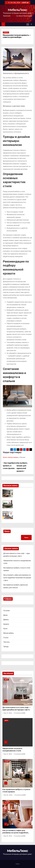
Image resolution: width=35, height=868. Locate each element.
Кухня (5, 629)
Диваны (6, 620)
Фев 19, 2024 (8, 836)
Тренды (6, 647)
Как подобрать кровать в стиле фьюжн (10, 466)
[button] (32, 24)
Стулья (6, 638)
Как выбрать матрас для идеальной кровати (22, 467)
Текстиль (6, 642)
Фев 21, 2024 (8, 713)
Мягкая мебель (9, 633)
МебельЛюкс (17, 10)
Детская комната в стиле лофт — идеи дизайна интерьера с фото (16, 709)
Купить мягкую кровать (11, 457)
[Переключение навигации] (28, 24)
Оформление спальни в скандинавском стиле (12, 750)
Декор (5, 615)
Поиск (7, 531)
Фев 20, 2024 (8, 795)
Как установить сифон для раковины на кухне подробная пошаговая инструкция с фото (17, 578)
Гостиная (6, 611)
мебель (13, 16)
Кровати (6, 32)
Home (18, 864)
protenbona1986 (19, 713)
